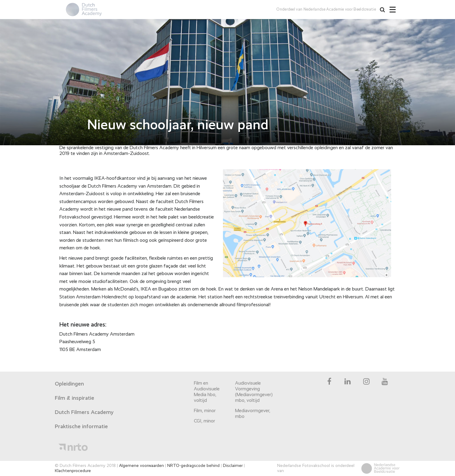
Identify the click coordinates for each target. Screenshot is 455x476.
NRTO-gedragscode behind (193, 466)
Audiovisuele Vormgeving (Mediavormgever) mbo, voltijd (253, 392)
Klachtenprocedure (73, 471)
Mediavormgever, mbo (253, 414)
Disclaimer (233, 466)
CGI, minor (204, 421)
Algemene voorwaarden (141, 466)
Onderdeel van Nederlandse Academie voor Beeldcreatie (326, 10)
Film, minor (205, 411)
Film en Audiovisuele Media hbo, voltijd (207, 392)
